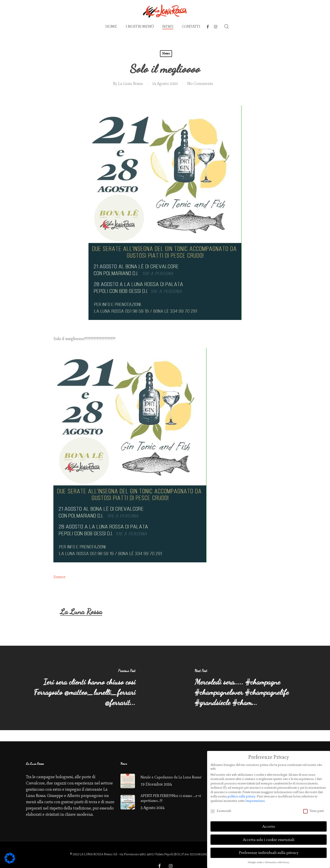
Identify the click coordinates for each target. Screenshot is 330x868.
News (166, 54)
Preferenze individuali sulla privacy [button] (269, 851)
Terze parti (313, 809)
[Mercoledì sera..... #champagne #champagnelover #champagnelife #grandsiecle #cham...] (248, 688)
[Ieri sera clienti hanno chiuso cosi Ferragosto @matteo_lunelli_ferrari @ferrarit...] (83, 688)
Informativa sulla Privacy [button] (277, 861)
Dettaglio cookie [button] (255, 861)
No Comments (200, 84)
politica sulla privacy (241, 795)
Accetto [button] (269, 825)
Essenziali (221, 809)
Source (59, 577)
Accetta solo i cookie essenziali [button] (269, 838)
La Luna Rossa (130, 84)
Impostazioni (255, 799)
